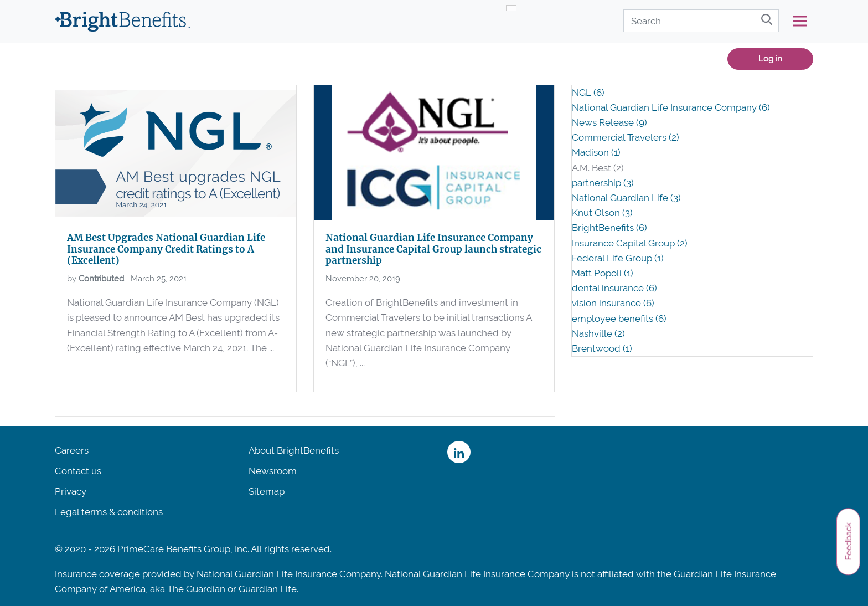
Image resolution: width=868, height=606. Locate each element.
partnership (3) (603, 183)
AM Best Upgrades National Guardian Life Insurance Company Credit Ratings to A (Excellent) (166, 249)
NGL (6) (588, 93)
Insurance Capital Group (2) (630, 243)
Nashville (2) (598, 333)
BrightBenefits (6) (609, 228)
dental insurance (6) (614, 288)
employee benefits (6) (619, 319)
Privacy (71, 491)
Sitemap (267, 491)
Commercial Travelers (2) (626, 137)
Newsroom (273, 471)
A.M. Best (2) (598, 168)
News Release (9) (609, 122)
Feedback (848, 541)
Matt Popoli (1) (603, 273)
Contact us (78, 471)
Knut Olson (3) (602, 213)
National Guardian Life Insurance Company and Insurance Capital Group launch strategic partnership (433, 249)
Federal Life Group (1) (618, 258)
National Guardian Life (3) (626, 198)
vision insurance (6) (613, 303)
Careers (72, 450)
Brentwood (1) (602, 348)
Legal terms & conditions (109, 512)
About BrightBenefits (294, 450)
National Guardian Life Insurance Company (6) (671, 107)
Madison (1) (596, 152)
